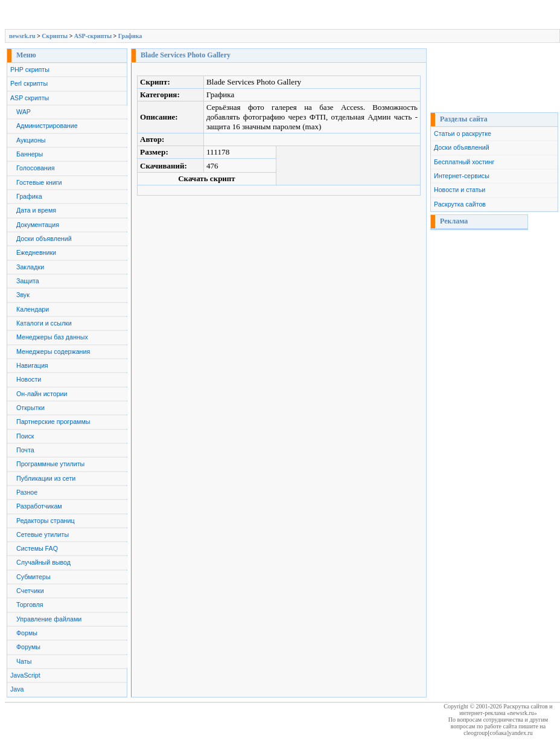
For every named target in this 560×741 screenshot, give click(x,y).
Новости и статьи (460, 190)
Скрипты (55, 36)
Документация (38, 225)
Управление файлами (49, 619)
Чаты (24, 661)
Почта (25, 450)
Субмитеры (33, 577)
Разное (27, 492)
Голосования (35, 168)
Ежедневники (36, 252)
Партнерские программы (53, 422)
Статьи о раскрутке (463, 133)
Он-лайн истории (42, 394)
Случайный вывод (43, 562)
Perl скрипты (29, 83)
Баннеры (30, 154)
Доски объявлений (44, 239)
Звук (23, 295)
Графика (130, 36)
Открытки (30, 408)
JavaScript (25, 675)
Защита (28, 281)
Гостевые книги (39, 182)
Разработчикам (39, 506)
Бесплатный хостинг (464, 162)
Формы (27, 633)
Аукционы (31, 140)
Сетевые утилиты (43, 534)
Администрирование (47, 126)
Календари (33, 309)
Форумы (28, 647)
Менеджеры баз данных (52, 337)
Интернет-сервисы (462, 176)
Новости (29, 379)
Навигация (32, 365)
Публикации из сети (46, 478)
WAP (24, 112)
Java (17, 689)
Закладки (30, 267)
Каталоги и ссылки (44, 323)
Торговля (30, 605)
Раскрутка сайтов (460, 204)
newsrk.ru (22, 36)
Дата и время (36, 210)
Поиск (25, 436)
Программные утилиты (50, 464)
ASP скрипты (30, 98)
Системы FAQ (37, 548)
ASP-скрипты (93, 36)
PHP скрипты (30, 69)
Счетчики (30, 591)
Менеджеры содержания (53, 351)
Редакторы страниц (46, 521)
